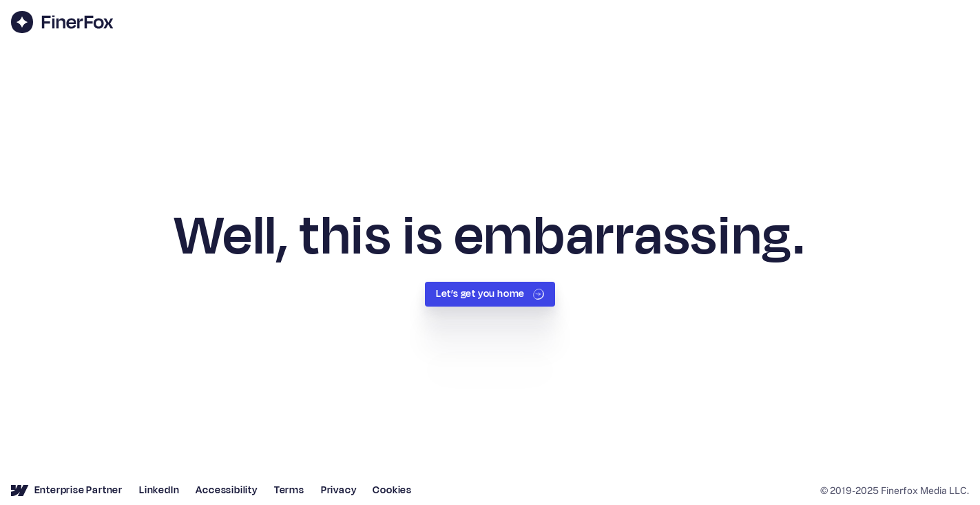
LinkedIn (159, 490)
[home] (62, 22)
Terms (289, 490)
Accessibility (226, 490)
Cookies (392, 490)
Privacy (339, 490)
